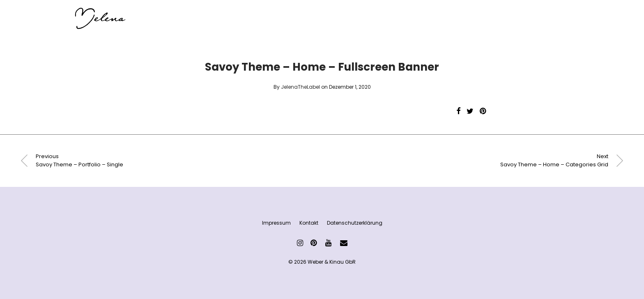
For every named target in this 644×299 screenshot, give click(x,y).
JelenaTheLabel (300, 87)
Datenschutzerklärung (355, 223)
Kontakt (309, 223)
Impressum (276, 223)
